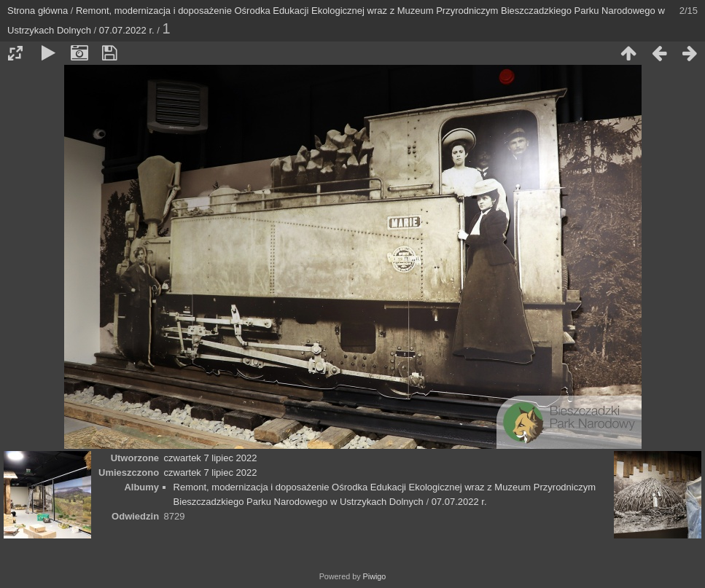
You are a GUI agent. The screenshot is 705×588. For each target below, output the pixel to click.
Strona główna (38, 11)
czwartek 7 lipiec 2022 (211, 458)
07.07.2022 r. (127, 30)
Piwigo (375, 576)
